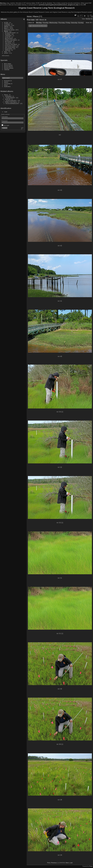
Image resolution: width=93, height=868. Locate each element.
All (37, 20)
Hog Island (8, 43)
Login (6, 112)
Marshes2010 (9, 38)
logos (6, 52)
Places (6, 31)
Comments (7, 84)
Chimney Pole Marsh (11, 44)
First (49, 863)
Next (67, 863)
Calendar (7, 69)
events (6, 53)
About (6, 85)
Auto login (5, 125)
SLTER (6, 22)
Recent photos (8, 65)
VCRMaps (7, 24)
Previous (54, 863)
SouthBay (8, 34)
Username (5, 117)
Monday (39, 23)
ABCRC (6, 27)
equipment (7, 25)
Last (71, 863)
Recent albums (8, 67)
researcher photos (9, 30)
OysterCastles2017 (11, 101)
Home (29, 16)
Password (5, 121)
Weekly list (89, 19)
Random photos (9, 68)
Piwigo (91, 866)
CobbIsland (8, 36)
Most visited (8, 64)
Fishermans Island (10, 46)
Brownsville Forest (10, 33)
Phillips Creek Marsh (11, 40)
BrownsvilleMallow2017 (12, 103)
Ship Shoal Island (10, 47)
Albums (4, 19)
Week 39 (89, 23)
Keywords (7, 81)
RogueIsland (9, 49)
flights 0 (6, 28)
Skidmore (8, 50)
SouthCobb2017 (10, 98)
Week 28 (31, 23)
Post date (31, 20)
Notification (7, 86)
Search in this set (39, 26)
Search (6, 82)
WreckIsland (8, 41)
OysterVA (8, 37)
